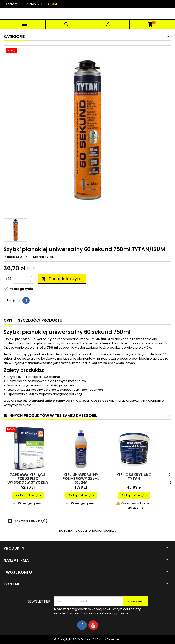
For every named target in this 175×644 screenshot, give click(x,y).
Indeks (9, 257)
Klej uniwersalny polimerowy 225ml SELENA (81, 479)
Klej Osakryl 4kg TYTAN (134, 477)
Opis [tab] (8, 320)
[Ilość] (21, 279)
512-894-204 (47, 4)
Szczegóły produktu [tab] (40, 320)
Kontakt (11, 4)
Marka (39, 257)
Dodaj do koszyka (61, 279)
